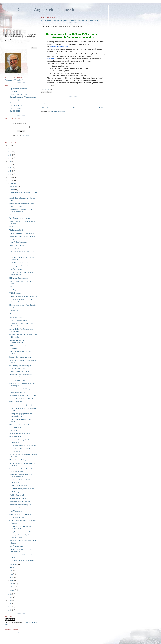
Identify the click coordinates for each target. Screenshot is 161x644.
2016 (10, 168)
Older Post (101, 107)
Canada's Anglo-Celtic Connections (48, 10)
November (13, 187)
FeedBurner (26, 135)
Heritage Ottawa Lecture (17, 392)
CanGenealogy (15, 100)
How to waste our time (17, 517)
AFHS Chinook (14, 248)
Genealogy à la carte (16, 105)
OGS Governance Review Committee (21, 514)
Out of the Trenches (16, 269)
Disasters (12, 215)
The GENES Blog (16, 111)
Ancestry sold (14, 311)
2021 (10, 152)
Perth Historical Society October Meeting (23, 395)
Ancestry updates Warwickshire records (22, 266)
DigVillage (13, 290)
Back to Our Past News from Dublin (21, 398)
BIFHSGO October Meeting (18, 486)
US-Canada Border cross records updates (23, 446)
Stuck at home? (14, 227)
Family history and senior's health (20, 532)
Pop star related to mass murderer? (20, 357)
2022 (10, 149)
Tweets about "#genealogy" (14, 80)
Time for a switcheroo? (17, 546)
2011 (10, 594)
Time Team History (16, 317)
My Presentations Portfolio (18, 89)
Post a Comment (45, 104)
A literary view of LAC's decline (20, 371)
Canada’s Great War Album (18, 242)
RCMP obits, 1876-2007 (17, 380)
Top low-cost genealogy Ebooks (20, 434)
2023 (10, 145)
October (13, 190)
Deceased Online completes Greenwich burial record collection (72, 20)
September (13, 565)
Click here (51, 59)
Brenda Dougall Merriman (18, 94)
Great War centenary (16, 511)
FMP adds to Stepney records (19, 278)
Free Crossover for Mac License (20, 218)
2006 (10, 610)
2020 (10, 155)
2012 (10, 181)
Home (73, 107)
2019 (10, 158)
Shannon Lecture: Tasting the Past (20, 460)
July (11, 571)
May (11, 577)
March (12, 584)
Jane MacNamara (15, 108)
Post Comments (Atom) (58, 112)
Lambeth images (15, 492)
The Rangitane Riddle (16, 230)
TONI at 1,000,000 (15, 437)
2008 (10, 604)
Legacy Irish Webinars (17, 245)
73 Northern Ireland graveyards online (22, 489)
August (12, 568)
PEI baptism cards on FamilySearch (21, 505)
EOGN (12, 103)
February (13, 587)
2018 (10, 161)
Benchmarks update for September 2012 (22, 561)
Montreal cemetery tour (17, 314)
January (12, 590)
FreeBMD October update (18, 498)
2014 (10, 174)
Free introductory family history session (22, 389)
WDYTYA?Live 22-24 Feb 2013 (20, 263)
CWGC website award (17, 495)
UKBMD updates (15, 293)
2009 (10, 600)
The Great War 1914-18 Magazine (20, 501)
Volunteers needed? (16, 508)
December (13, 183)
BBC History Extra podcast (18, 320)
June (11, 574)
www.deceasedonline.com (58, 47)
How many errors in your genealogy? (21, 405)
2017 (10, 165)
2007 (10, 607)
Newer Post (45, 107)
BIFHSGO (13, 91)
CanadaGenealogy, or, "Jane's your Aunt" (23, 97)
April (12, 580)
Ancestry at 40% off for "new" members (22, 233)
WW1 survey (14, 430)
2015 (10, 171)
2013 (10, 177)
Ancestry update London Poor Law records (23, 296)
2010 (10, 597)
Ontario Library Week (16, 402)
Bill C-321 (13, 287)
